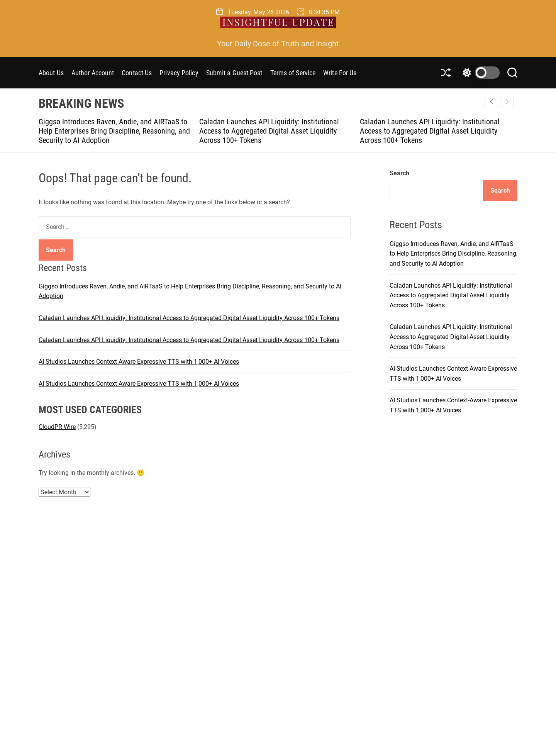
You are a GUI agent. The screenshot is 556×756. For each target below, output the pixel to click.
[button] (507, 102)
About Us (51, 73)
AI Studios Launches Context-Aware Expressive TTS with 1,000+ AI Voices (139, 362)
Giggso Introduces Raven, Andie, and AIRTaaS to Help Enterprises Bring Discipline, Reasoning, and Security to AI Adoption (114, 131)
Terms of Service (293, 73)
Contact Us (137, 73)
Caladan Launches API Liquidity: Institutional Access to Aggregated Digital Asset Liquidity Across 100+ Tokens (269, 131)
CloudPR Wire (57, 427)
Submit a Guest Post (234, 73)
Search (399, 173)
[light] (479, 73)
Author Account (93, 73)
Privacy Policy (179, 73)
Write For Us (340, 73)
